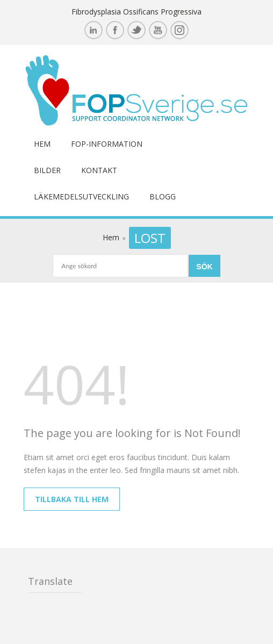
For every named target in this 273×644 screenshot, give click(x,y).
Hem (42, 144)
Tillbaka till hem (72, 499)
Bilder (47, 170)
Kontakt (99, 170)
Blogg (163, 196)
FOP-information (107, 144)
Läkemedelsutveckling (81, 196)
